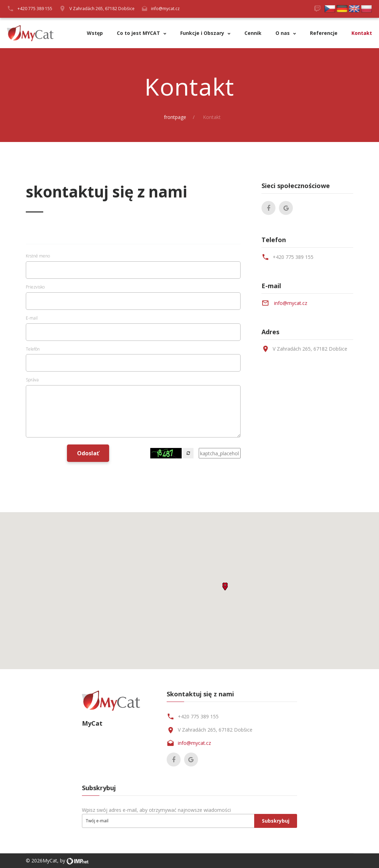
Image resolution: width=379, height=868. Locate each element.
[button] (225, 586)
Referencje (324, 33)
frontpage (175, 117)
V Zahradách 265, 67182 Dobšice (102, 9)
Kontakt (362, 33)
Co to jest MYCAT (139, 33)
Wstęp (95, 33)
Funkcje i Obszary (203, 33)
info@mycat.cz (165, 9)
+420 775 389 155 (293, 257)
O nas (283, 33)
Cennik (253, 33)
